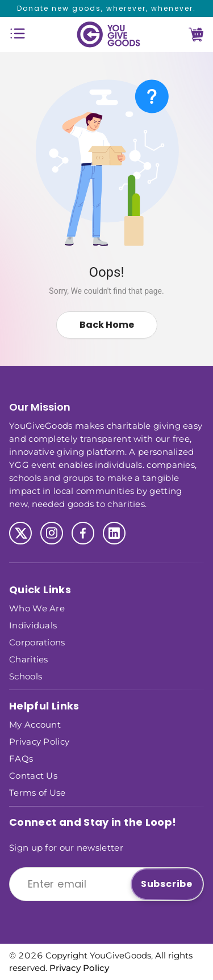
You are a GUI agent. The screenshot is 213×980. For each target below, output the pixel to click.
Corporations (37, 642)
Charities (29, 659)
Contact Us (33, 775)
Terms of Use (37, 792)
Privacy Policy (39, 741)
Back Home (107, 325)
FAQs (21, 758)
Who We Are (37, 608)
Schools (26, 676)
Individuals (33, 625)
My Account (35, 724)
